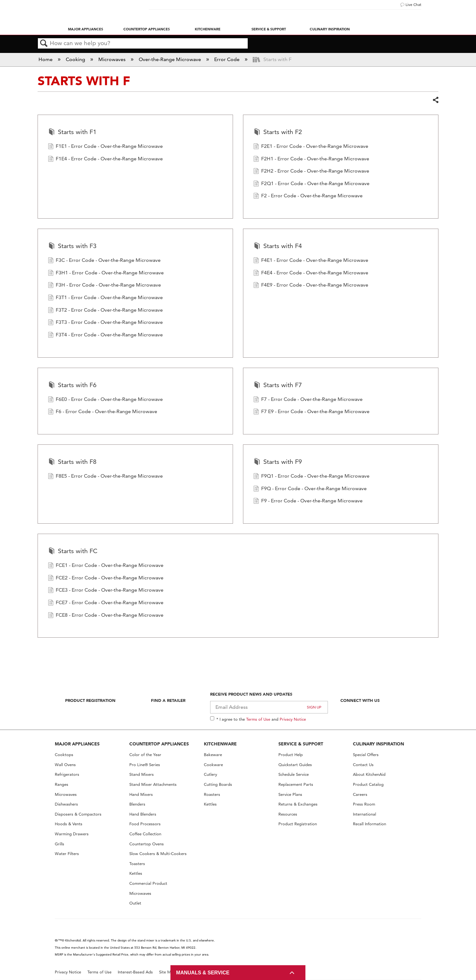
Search (44, 44)
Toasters (137, 864)
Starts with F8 (72, 462)
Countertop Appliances (147, 29)
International (365, 814)
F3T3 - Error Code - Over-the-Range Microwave (105, 323)
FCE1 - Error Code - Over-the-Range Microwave (106, 566)
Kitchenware (208, 29)
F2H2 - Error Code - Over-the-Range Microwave (311, 172)
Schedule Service (294, 774)
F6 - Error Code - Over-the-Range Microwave (103, 412)
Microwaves (113, 59)
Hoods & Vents (69, 824)
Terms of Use (258, 719)
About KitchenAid (369, 774)
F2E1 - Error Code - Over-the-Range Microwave (311, 147)
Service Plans (290, 794)
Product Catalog (368, 784)
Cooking (76, 59)
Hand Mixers (141, 794)
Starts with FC (73, 552)
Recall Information (370, 824)
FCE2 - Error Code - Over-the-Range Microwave (106, 578)
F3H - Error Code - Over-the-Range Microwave (104, 286)
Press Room (364, 804)
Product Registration (90, 700)
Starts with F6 (72, 386)
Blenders (137, 804)
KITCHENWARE (220, 744)
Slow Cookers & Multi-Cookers (158, 854)
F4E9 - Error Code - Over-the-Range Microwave (311, 286)
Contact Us (363, 765)
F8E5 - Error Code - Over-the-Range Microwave (105, 477)
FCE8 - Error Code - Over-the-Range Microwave (106, 616)
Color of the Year (145, 755)
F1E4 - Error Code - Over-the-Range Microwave (105, 159)
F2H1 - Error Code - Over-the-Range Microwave (311, 159)
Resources (288, 814)
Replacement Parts (296, 784)
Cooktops (64, 755)
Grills (59, 844)
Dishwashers (66, 804)
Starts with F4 (278, 246)
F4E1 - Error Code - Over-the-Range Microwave (311, 261)
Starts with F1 (72, 132)
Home (46, 59)
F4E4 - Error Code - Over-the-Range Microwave (311, 273)
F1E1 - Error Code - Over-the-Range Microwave (105, 147)
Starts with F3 (72, 246)
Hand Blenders (143, 814)
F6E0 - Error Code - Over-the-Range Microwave (105, 400)
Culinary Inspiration (330, 29)
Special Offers (366, 755)
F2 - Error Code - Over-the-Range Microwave (308, 196)
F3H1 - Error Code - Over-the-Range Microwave (106, 273)
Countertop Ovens (147, 844)
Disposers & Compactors (78, 814)
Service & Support (269, 29)
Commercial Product (148, 883)
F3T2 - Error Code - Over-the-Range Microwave (105, 311)
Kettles (136, 873)
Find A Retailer (168, 700)
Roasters (212, 794)
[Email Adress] (269, 707)
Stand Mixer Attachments (153, 784)
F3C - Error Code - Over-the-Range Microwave (104, 261)
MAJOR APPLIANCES (77, 744)
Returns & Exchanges (298, 804)
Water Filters (67, 854)
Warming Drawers (72, 834)
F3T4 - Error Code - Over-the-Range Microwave (105, 335)
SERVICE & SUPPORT (301, 744)
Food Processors (145, 824)
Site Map (167, 972)
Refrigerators (67, 774)
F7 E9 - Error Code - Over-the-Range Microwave (311, 412)
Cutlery (210, 774)
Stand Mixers (142, 774)
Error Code (228, 59)
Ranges (62, 784)
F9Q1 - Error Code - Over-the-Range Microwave (311, 477)
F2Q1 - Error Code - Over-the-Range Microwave (311, 184)
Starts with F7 (278, 386)
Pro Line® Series (145, 765)
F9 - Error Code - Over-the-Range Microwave (308, 501)
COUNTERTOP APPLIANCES (159, 744)
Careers (360, 794)
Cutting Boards (218, 784)
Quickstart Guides (295, 765)
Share (435, 100)
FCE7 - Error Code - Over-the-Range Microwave (106, 603)
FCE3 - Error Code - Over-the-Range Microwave (106, 591)
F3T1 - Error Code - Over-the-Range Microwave (105, 298)
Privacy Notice (293, 719)
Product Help (291, 755)
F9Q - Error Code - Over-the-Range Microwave (310, 489)
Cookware (213, 765)
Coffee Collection (145, 834)
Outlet (135, 903)
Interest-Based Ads (135, 972)
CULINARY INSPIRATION (378, 744)
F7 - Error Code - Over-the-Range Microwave (308, 400)
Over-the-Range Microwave (171, 59)
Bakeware (213, 755)
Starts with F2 (278, 132)
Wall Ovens (65, 765)
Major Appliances (85, 29)
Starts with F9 (278, 462)
